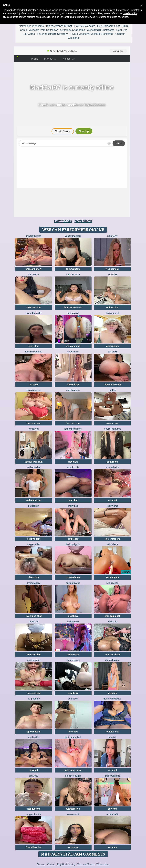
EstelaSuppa (73, 390)
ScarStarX (73, 699)
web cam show (73, 770)
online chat (112, 307)
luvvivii (112, 737)
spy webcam (34, 732)
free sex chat (34, 655)
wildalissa (112, 544)
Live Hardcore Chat (108, 26)
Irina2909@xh (34, 236)
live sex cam (34, 423)
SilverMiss (73, 352)
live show (73, 732)
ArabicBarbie (34, 467)
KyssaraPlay (34, 583)
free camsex (112, 269)
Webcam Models (86, 864)
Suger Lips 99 (34, 814)
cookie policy (130, 13)
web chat (34, 346)
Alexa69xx (34, 275)
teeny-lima (112, 506)
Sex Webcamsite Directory (52, 34)
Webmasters (103, 864)
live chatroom (112, 539)
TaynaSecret (112, 313)
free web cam (73, 423)
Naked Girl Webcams (31, 26)
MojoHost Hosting (66, 864)
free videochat (34, 847)
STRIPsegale (34, 699)
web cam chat (34, 500)
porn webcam (73, 269)
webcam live (73, 809)
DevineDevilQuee (112, 699)
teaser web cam (112, 385)
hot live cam (34, 539)
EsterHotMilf (34, 660)
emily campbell (73, 737)
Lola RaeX (112, 275)
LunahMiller (34, 737)
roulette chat (112, 732)
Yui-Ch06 (112, 352)
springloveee (73, 583)
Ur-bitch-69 (112, 814)
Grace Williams (112, 776)
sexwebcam (73, 385)
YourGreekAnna (112, 429)
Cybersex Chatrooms (73, 30)
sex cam (112, 847)
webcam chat (73, 346)
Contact (51, 864)
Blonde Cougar (73, 776)
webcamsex (112, 346)
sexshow (34, 385)
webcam (112, 693)
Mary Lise (73, 506)
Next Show (83, 221)
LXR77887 (34, 776)
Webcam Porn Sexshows (43, 30)
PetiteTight (34, 506)
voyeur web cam (34, 462)
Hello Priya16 (73, 544)
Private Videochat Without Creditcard (91, 34)
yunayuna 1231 (73, 236)
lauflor (112, 390)
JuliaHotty (112, 236)
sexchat (34, 770)
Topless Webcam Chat (59, 26)
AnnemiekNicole (73, 429)
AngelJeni (34, 429)
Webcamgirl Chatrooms (101, 30)
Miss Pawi (73, 313)
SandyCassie (73, 660)
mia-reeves (112, 583)
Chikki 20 (34, 622)
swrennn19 (73, 814)
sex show (73, 847)
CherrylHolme (112, 660)
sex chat (73, 500)
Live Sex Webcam (85, 26)
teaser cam (112, 423)
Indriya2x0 (73, 622)
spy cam (112, 809)
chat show (34, 577)
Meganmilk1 (34, 544)
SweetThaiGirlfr (34, 313)
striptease (73, 539)
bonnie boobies (34, 352)
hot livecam (34, 809)
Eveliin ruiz (73, 467)
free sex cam (34, 307)
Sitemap (41, 864)
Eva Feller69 (112, 467)
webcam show (34, 269)
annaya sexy (73, 275)
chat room (112, 462)
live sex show (112, 655)
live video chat (34, 616)
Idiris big (112, 622)
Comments (63, 221)
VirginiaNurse (34, 390)
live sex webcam (73, 307)
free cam (73, 462)
